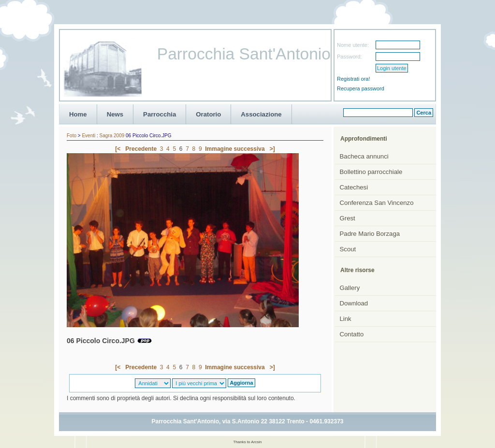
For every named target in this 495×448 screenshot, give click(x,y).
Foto (72, 136)
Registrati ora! (353, 79)
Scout (348, 249)
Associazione (261, 114)
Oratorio (208, 114)
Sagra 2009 (112, 136)
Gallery (350, 288)
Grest (348, 218)
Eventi (88, 136)
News (115, 114)
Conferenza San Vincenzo (377, 203)
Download (354, 303)
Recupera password (361, 88)
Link (346, 319)
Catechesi (354, 187)
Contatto (352, 334)
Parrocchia (160, 114)
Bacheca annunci (364, 156)
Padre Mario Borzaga (370, 234)
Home (78, 114)
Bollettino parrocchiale (371, 172)
